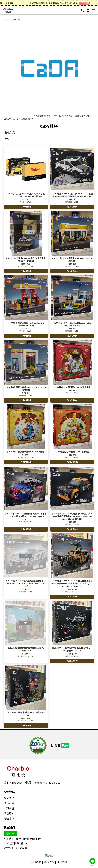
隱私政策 (49, 862)
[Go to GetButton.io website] (92, 866)
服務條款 (36, 862)
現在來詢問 (86, 3)
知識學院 (9, 808)
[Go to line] (92, 861)
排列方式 (9, 132)
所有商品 (9, 798)
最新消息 (9, 803)
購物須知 (9, 814)
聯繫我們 (9, 819)
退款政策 (62, 862)
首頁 (5, 20)
